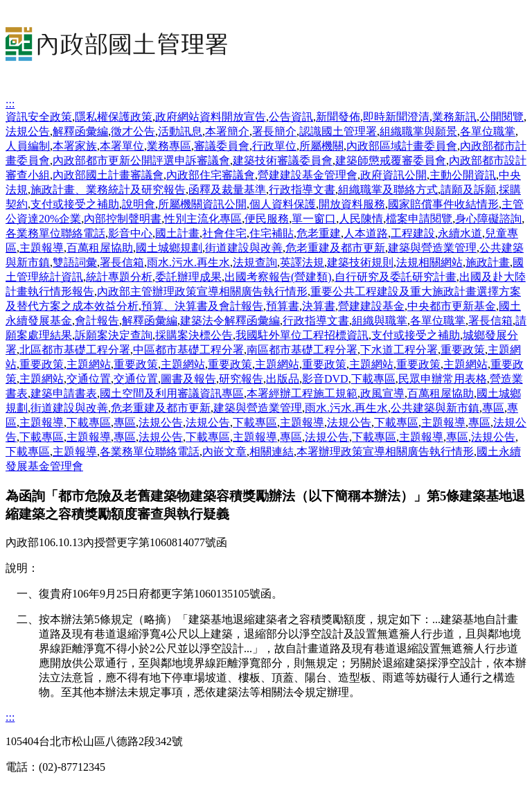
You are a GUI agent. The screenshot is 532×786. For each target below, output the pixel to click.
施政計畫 (488, 262)
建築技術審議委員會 (283, 160)
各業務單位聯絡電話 (55, 233)
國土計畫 (177, 233)
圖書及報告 (188, 379)
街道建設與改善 (244, 248)
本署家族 (75, 146)
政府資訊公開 (393, 175)
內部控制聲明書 (123, 219)
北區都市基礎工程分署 (75, 350)
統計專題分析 (119, 277)
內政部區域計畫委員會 (402, 146)
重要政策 (463, 350)
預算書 (283, 306)
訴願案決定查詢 (114, 335)
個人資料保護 (283, 204)
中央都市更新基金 (452, 306)
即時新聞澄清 (396, 117)
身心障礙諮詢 (488, 219)
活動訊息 (180, 131)
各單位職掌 (488, 131)
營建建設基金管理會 (308, 175)
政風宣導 (382, 393)
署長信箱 (122, 262)
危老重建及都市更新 (335, 248)
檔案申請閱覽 (419, 219)
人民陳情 (361, 219)
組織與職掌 (380, 321)
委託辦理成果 (188, 277)
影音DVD (325, 379)
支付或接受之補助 (75, 204)
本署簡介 (227, 131)
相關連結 (272, 452)
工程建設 (413, 233)
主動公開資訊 (463, 175)
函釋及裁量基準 (227, 190)
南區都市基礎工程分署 (302, 350)
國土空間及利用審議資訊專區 (172, 393)
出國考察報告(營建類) (278, 277)
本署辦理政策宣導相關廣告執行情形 (385, 452)
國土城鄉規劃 (169, 248)
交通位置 (89, 379)
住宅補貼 (272, 233)
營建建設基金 (371, 306)
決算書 (319, 306)
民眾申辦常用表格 (443, 379)
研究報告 (241, 379)
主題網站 (89, 364)
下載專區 (373, 379)
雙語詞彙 (75, 262)
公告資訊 (291, 117)
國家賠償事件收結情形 (443, 204)
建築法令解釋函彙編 (230, 321)
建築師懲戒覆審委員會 (391, 160)
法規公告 (28, 131)
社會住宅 (224, 233)
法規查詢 (255, 262)
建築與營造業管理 (432, 248)
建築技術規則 (360, 262)
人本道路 (366, 233)
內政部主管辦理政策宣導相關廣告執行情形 (202, 291)
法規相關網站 (429, 262)
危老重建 (319, 233)
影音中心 (130, 233)
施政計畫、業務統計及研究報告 (108, 190)
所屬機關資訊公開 (202, 204)
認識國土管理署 (338, 131)
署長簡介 (274, 131)
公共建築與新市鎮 (435, 408)
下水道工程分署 (399, 350)
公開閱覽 (502, 117)
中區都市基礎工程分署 (188, 350)
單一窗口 (314, 219)
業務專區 (169, 146)
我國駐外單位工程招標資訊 (302, 335)
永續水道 (460, 233)
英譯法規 (302, 262)
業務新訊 (454, 117)
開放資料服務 (352, 204)
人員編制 (28, 146)
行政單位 (274, 146)
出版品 (283, 379)
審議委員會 (222, 146)
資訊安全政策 (39, 117)
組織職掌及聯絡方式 (388, 190)
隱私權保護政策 (114, 117)
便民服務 (267, 219)
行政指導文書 (302, 190)
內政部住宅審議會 (211, 175)
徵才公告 (133, 131)
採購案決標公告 (194, 335)
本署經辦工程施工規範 (302, 393)
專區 (493, 408)
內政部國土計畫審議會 (108, 175)
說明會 (139, 204)
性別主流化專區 (203, 219)
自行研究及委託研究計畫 (396, 277)
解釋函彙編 (80, 131)
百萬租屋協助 (100, 248)
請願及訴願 (468, 190)
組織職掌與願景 (418, 131)
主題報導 (42, 248)
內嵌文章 (224, 452)
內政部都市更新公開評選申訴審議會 (141, 160)
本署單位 (122, 146)
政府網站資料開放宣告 (211, 117)
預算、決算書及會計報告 (202, 306)
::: (10, 104)
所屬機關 (321, 146)
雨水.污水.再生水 (188, 262)
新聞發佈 (338, 117)
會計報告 (97, 321)
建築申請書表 (64, 393)
